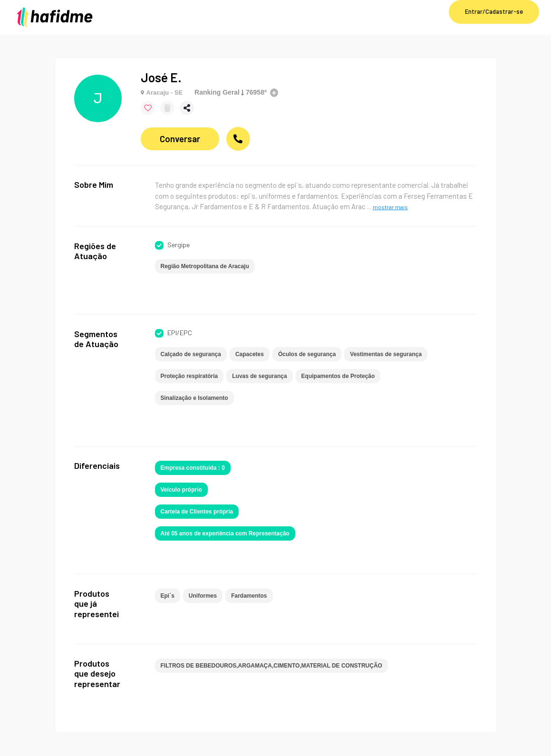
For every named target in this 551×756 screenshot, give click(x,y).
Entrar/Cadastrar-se (494, 11)
